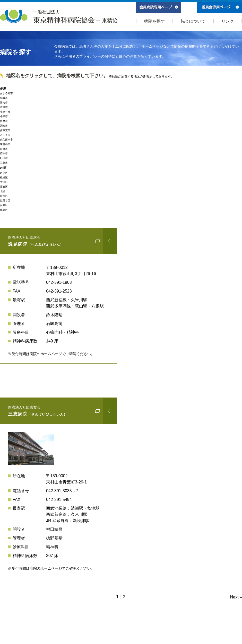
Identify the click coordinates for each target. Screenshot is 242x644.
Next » (236, 597)
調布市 (4, 126)
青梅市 (4, 103)
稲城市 (4, 98)
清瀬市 (4, 107)
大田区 (4, 182)
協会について (193, 21)
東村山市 (5, 144)
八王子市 (5, 135)
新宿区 (4, 196)
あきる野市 (6, 93)
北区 (3, 191)
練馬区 (4, 210)
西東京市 (5, 130)
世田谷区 (5, 201)
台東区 (4, 205)
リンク (228, 21)
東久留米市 (6, 140)
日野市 (4, 149)
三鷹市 (4, 163)
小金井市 (5, 112)
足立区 (4, 173)
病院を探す (154, 21)
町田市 (4, 158)
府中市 (4, 153)
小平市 (4, 116)
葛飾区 (4, 187)
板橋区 (4, 177)
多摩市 (4, 121)
